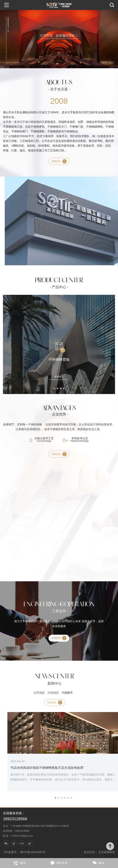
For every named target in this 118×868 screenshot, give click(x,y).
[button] (57, 64)
